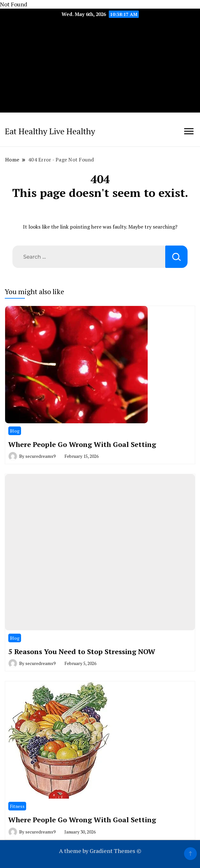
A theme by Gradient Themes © (100, 851)
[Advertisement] (100, 68)
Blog (15, 431)
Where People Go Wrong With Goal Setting (82, 444)
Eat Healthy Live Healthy (50, 131)
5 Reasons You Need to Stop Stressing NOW (82, 651)
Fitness (17, 806)
